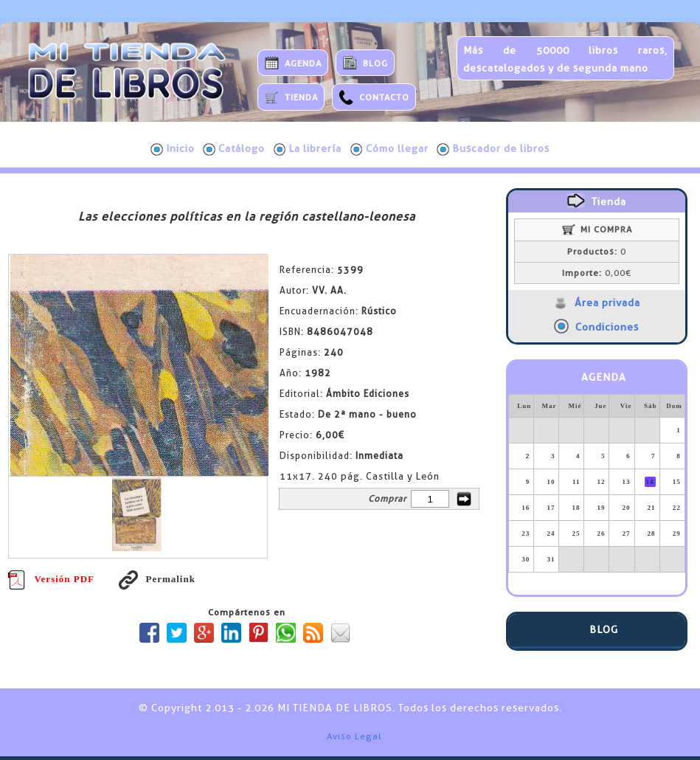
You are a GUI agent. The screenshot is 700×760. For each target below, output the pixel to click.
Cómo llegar (389, 149)
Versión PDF (51, 579)
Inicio (173, 149)
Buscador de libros (493, 149)
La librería (308, 149)
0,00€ (597, 273)
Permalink (157, 579)
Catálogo (234, 149)
